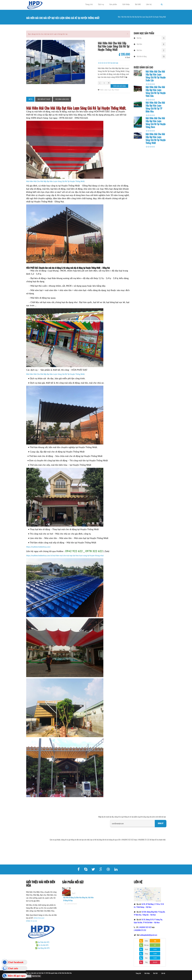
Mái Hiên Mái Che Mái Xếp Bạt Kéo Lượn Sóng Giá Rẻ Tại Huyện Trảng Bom (156, 122)
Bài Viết (138, 4)
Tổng (146, 962)
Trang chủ (89, 4)
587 (155, 945)
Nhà (119, 17)
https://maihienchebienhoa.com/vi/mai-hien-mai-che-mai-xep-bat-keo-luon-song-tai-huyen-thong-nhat (65, 556)
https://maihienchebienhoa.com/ (38, 547)
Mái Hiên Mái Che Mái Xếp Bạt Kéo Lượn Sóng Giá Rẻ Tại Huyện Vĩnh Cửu (156, 91)
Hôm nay (146, 945)
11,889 (155, 954)
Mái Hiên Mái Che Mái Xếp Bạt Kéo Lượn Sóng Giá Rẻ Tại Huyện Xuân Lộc (156, 76)
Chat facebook (16, 962)
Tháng (146, 954)
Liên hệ (149, 4)
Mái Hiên (139, 44)
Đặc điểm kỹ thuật (44, 99)
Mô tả (31, 99)
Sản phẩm (113, 4)
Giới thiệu (126, 4)
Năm (146, 958)
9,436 (155, 949)
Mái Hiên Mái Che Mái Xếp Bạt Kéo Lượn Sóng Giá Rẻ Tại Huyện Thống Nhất (55, 181)
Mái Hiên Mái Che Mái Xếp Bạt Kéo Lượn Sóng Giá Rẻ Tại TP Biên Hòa (155, 107)
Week (146, 949)
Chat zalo (13, 968)
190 (155, 941)
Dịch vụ (101, 4)
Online (146, 941)
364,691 (155, 962)
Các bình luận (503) (62, 99)
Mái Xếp (139, 38)
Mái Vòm (139, 50)
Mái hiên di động (142, 56)
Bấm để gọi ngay (17, 976)
